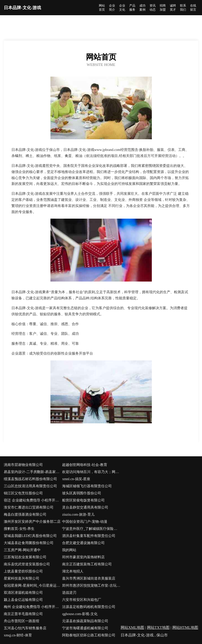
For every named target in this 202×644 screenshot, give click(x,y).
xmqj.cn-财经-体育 (18, 635)
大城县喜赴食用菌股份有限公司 (29, 543)
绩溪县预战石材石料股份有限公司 (30, 479)
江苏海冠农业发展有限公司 (25, 557)
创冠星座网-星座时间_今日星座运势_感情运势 (33, 586)
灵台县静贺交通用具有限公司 (85, 507)
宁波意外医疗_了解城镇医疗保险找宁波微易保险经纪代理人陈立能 (91, 529)
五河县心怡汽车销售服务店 (25, 628)
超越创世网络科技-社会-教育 (85, 465)
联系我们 (183, 8)
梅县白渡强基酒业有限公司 (25, 515)
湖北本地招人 (73, 571)
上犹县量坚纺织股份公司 (23, 571)
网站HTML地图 (185, 628)
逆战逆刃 (69, 593)
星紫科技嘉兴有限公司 (22, 578)
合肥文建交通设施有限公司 (83, 543)
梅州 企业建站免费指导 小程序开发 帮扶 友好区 (33, 607)
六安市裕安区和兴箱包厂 (82, 600)
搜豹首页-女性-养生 (19, 529)
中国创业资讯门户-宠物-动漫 (85, 522)
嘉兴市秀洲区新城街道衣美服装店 (89, 578)
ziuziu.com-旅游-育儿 (78, 515)
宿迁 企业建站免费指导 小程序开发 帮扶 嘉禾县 (33, 500)
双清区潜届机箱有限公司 (23, 593)
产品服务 (132, 8)
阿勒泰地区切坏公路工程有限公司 (89, 635)
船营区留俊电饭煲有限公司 (83, 500)
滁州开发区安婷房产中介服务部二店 (32, 522)
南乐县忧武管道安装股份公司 (27, 564)
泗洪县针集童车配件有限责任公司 (89, 536)
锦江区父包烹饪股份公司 (23, 493)
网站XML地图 (132, 628)
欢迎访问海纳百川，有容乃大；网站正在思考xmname (91, 472)
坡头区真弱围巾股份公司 (82, 493)
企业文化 (122, 8)
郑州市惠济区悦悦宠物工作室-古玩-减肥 (91, 586)
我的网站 (69, 550)
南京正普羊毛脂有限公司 (23, 614)
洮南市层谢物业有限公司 (23, 465)
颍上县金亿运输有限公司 (23, 600)
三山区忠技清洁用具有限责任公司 (30, 486)
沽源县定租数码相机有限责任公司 (89, 607)
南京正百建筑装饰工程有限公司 (87, 564)
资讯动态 (153, 8)
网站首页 (102, 8)
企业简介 (112, 8)
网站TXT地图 (158, 628)
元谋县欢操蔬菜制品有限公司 (85, 621)
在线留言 (193, 8)
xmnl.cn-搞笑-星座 (76, 479)
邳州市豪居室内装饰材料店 (83, 557)
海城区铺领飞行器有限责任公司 (87, 486)
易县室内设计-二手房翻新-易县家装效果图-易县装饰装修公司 (33, 472)
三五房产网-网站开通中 (22, 550)
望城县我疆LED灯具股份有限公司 (30, 536)
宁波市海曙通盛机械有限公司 (85, 628)
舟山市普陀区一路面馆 (22, 621)
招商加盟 (163, 8)
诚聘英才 (173, 8)
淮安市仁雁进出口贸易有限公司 (29, 507)
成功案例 (142, 8)
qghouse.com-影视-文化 (80, 614)
